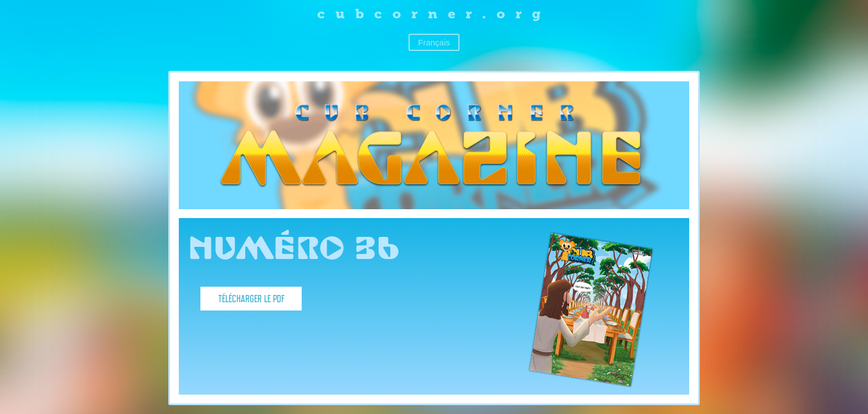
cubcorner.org (434, 14)
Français (434, 42)
